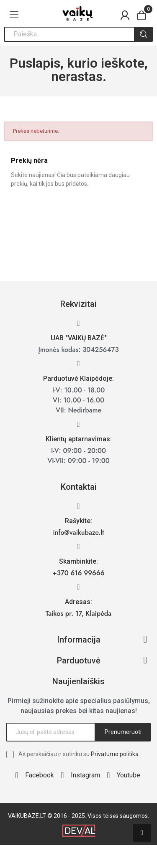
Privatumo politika (115, 754)
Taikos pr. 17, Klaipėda (79, 614)
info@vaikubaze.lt (79, 533)
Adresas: (78, 602)
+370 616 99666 (79, 573)
